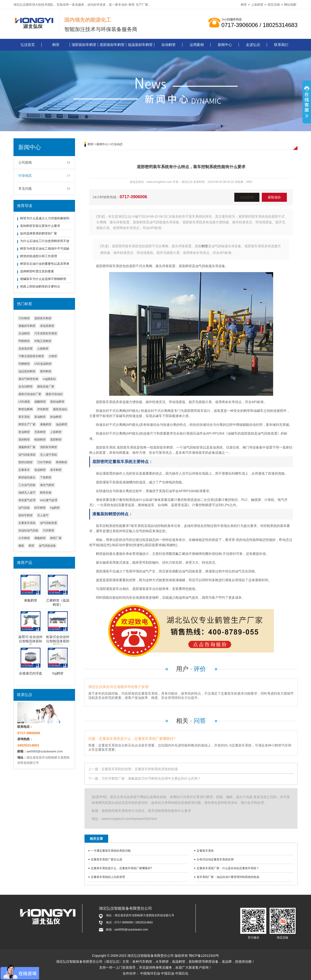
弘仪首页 (28, 45)
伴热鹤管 (43, 409)
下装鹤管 (46, 477)
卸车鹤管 (40, 508)
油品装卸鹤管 (27, 371)
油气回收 (24, 508)
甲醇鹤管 (24, 341)
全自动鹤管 (26, 387)
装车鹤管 (56, 470)
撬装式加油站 (54, 394)
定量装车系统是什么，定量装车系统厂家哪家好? (122, 868)
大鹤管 (53, 356)
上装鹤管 (257, 5)
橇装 (21, 546)
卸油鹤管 (56, 417)
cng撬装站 (49, 379)
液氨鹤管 (40, 538)
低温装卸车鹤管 (140, 45)
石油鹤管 (24, 333)
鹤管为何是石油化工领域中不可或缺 (45, 249)
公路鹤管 (43, 349)
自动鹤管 (169, 45)
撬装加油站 (60, 409)
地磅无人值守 (27, 493)
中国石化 (182, 973)
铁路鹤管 (40, 440)
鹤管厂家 (56, 538)
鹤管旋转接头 (27, 477)
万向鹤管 (24, 318)
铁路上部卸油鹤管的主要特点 (40, 286)
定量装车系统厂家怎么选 (107, 859)
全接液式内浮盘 (31, 673)
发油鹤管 (24, 432)
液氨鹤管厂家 (27, 447)
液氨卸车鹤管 (27, 326)
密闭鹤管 (46, 371)
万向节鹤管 (44, 462)
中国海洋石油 (150, 973)
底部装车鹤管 (43, 318)
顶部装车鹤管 (49, 447)
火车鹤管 (24, 538)
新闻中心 (225, 45)
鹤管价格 (46, 493)
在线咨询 (247, 197)
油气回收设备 (47, 546)
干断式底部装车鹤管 (31, 356)
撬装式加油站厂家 (30, 394)
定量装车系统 (27, 523)
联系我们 (281, 45)
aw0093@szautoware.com (45, 751)
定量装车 (24, 470)
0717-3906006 (133, 197)
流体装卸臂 (26, 349)
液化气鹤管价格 (28, 379)
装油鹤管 (40, 417)
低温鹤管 (40, 470)
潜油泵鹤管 (47, 326)
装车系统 (24, 417)
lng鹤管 (55, 508)
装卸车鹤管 (26, 515)
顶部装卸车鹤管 (84, 45)
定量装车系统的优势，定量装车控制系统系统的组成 (140, 769)
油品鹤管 (62, 424)
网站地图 (290, 5)
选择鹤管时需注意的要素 (37, 271)
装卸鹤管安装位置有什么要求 (40, 226)
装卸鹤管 (24, 440)
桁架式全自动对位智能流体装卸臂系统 (58, 641)
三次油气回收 (27, 485)
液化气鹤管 (47, 485)
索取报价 (274, 197)
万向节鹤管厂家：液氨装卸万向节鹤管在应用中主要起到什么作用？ (151, 778)
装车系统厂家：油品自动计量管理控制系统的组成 (228, 877)
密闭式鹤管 (26, 462)
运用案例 (197, 45)
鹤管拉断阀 (26, 409)
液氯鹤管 (46, 424)
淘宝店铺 (274, 5)
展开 (307, 103)
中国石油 (168, 973)
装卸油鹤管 (57, 402)
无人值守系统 (49, 455)
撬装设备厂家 (46, 387)
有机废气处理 (27, 500)
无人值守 (43, 515)
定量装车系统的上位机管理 (108, 877)
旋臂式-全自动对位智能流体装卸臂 (31, 641)
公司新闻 (25, 162)
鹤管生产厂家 (27, 424)
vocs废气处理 (49, 500)
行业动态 (25, 175)
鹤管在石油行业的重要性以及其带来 (45, 264)
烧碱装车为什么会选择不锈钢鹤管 (43, 279)
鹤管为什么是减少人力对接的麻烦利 (45, 218)
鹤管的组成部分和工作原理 (39, 256)
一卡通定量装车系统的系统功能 (111, 851)
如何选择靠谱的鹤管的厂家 (39, 233)
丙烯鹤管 (24, 364)
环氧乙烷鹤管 (43, 341)
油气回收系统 (27, 455)
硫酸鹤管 (40, 402)
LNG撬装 (24, 402)
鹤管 (132, 5)
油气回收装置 (49, 523)
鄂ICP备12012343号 (204, 956)
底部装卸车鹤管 (112, 45)
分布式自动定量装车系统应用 (215, 859)
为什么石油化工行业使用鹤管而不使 (45, 241)
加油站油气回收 (28, 530)
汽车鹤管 (49, 530)
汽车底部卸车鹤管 (46, 333)
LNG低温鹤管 (43, 364)
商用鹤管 (62, 462)
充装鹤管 (40, 432)
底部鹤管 (56, 440)
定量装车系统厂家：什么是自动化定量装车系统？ (228, 868)
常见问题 (25, 189)
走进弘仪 (253, 45)
